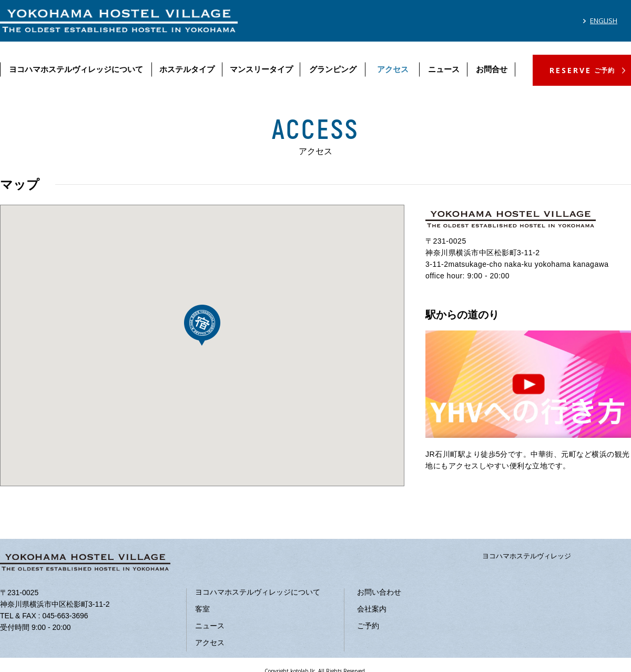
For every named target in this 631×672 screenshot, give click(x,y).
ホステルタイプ (187, 69)
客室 (202, 609)
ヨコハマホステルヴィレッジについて (76, 69)
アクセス (393, 69)
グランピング (333, 69)
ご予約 (368, 626)
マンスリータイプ (261, 69)
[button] (202, 325)
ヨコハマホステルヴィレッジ (527, 556)
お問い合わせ (379, 592)
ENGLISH (604, 21)
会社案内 (372, 609)
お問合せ (492, 69)
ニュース (444, 69)
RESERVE (582, 70)
